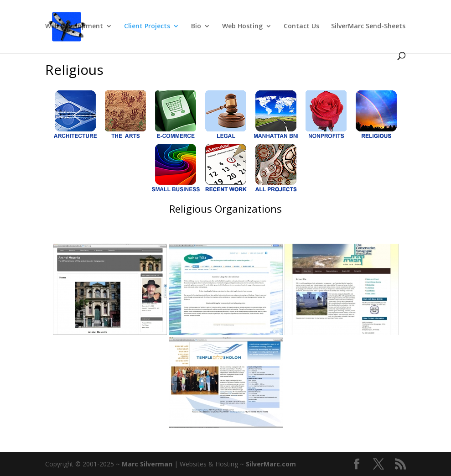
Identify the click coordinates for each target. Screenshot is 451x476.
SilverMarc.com (271, 464)
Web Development (74, 26)
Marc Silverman (147, 464)
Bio (196, 26)
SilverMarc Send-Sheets (368, 26)
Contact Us (301, 26)
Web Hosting (242, 26)
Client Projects (147, 26)
